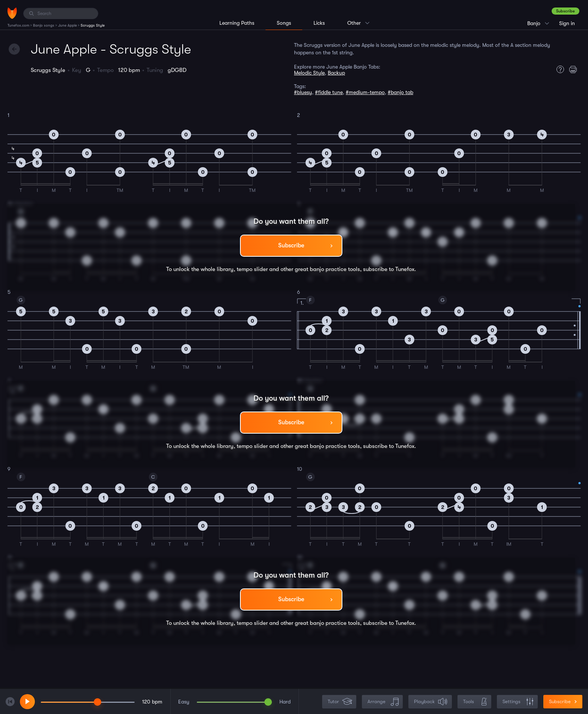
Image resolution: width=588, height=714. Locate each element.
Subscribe (565, 11)
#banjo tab (400, 92)
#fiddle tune (329, 92)
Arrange (383, 702)
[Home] (12, 13)
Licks (319, 23)
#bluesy (303, 92)
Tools (475, 702)
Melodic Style (309, 73)
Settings (518, 702)
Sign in (567, 23)
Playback (431, 702)
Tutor (340, 702)
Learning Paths (237, 23)
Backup (336, 73)
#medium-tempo (365, 92)
